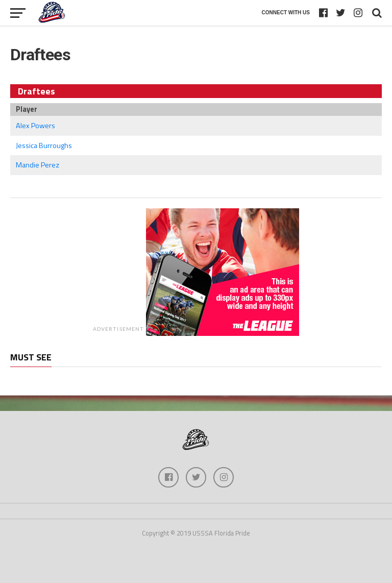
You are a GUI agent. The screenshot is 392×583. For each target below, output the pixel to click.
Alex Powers (35, 126)
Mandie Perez (38, 165)
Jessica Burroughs (44, 145)
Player (27, 109)
